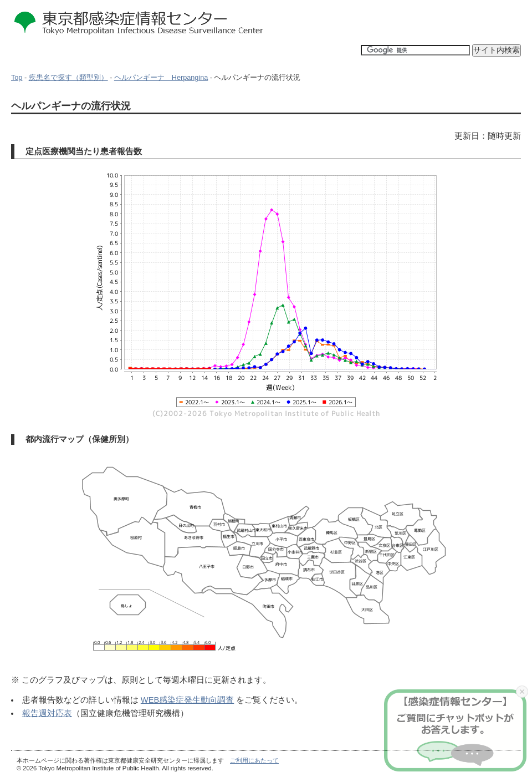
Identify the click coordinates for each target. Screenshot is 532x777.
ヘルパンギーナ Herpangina (161, 78)
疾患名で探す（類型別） (68, 78)
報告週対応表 (47, 713)
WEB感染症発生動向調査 (188, 700)
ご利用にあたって (254, 760)
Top (17, 78)
